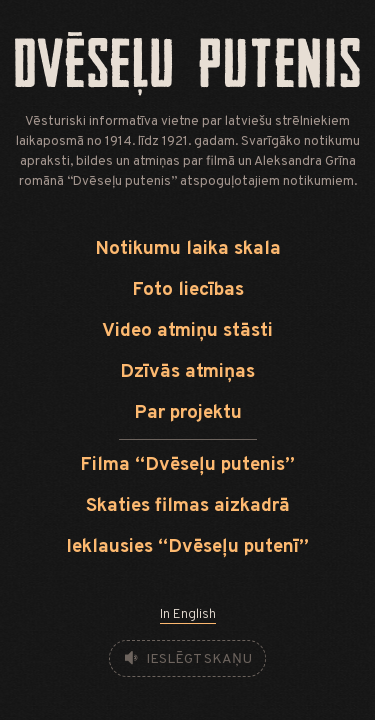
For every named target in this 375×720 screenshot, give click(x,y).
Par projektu (188, 413)
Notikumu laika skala (188, 249)
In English (188, 614)
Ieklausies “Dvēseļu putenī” (187, 547)
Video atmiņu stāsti (187, 331)
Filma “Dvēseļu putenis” (187, 465)
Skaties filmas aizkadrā (188, 506)
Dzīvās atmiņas (187, 372)
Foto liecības (188, 290)
